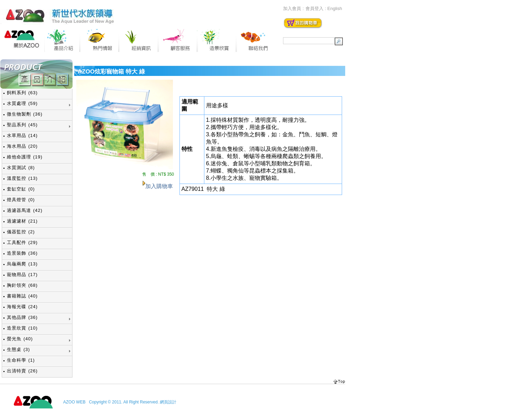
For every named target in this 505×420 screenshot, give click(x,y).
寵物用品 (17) (22, 275)
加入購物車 (159, 186)
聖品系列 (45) (22, 125)
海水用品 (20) (22, 146)
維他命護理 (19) (25, 157)
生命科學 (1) (21, 360)
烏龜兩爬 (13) (22, 264)
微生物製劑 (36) (25, 114)
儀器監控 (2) (21, 232)
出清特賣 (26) (22, 371)
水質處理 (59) (22, 103)
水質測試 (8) (21, 168)
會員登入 (314, 8)
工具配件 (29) (22, 242)
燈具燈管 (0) (21, 200)
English (335, 8)
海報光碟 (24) (22, 307)
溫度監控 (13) (22, 178)
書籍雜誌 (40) (22, 296)
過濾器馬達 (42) (25, 210)
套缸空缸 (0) (21, 189)
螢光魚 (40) (20, 339)
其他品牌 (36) (22, 317)
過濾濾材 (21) (22, 221)
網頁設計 (168, 402)
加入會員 (292, 8)
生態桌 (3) (18, 349)
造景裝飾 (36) (22, 253)
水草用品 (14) (22, 135)
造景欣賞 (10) (22, 328)
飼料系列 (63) (22, 93)
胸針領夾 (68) (22, 285)
